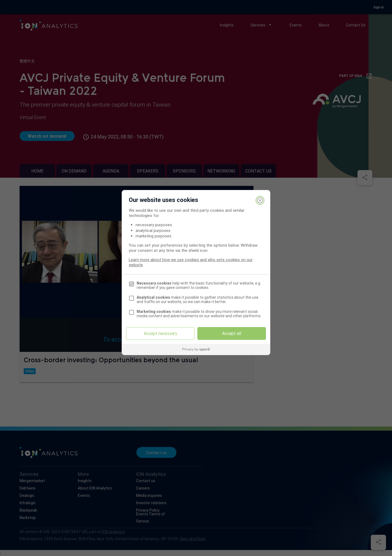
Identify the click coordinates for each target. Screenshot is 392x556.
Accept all (232, 333)
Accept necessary (160, 333)
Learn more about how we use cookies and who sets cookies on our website (191, 262)
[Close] (260, 200)
